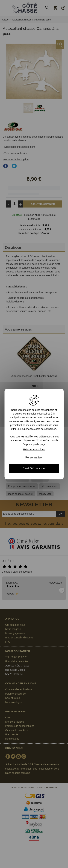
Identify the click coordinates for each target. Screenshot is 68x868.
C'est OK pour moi (34, 469)
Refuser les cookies (34, 450)
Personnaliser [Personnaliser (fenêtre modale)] (34, 458)
